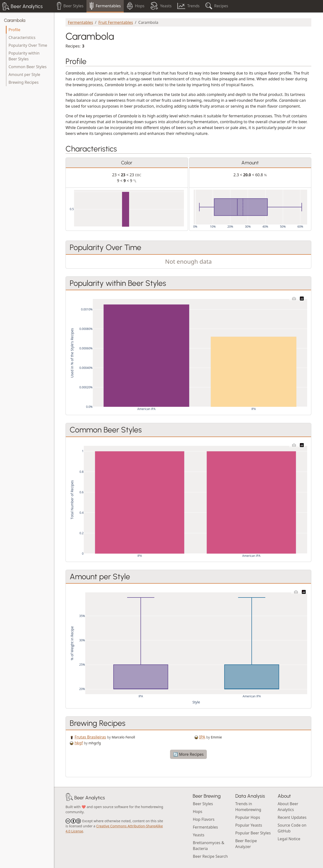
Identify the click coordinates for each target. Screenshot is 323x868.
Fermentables (81, 22)
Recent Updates (292, 817)
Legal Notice (289, 839)
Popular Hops (248, 817)
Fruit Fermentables (116, 22)
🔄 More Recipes (188, 754)
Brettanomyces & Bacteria (208, 846)
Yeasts (198, 835)
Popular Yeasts (249, 825)
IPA (202, 737)
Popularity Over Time (28, 45)
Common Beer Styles (28, 67)
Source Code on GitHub (292, 828)
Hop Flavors (204, 819)
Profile (14, 30)
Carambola (14, 20)
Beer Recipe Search (210, 856)
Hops (197, 812)
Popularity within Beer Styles (24, 56)
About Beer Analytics (288, 807)
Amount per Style (24, 75)
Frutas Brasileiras (90, 737)
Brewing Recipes (24, 82)
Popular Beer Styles (253, 833)
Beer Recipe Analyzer (246, 844)
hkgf (79, 743)
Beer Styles (203, 804)
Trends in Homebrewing (248, 807)
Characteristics (22, 37)
